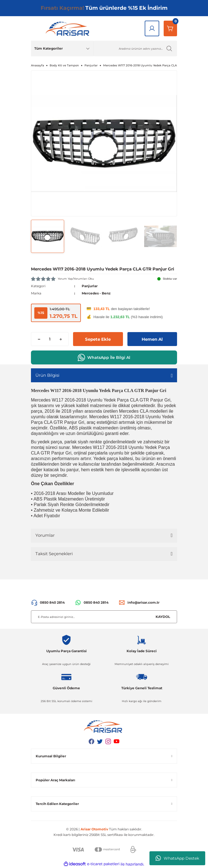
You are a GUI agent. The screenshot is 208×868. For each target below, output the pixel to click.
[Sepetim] (170, 28)
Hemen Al (152, 339)
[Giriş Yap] (152, 28)
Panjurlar (90, 286)
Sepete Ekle (98, 339)
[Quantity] (50, 339)
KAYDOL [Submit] (163, 617)
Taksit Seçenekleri (54, 554)
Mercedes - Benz (96, 293)
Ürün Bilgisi (47, 375)
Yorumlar (45, 535)
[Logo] (69, 28)
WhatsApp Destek (177, 858)
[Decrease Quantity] (39, 339)
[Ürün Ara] (135, 49)
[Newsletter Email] (104, 617)
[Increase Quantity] (61, 339)
